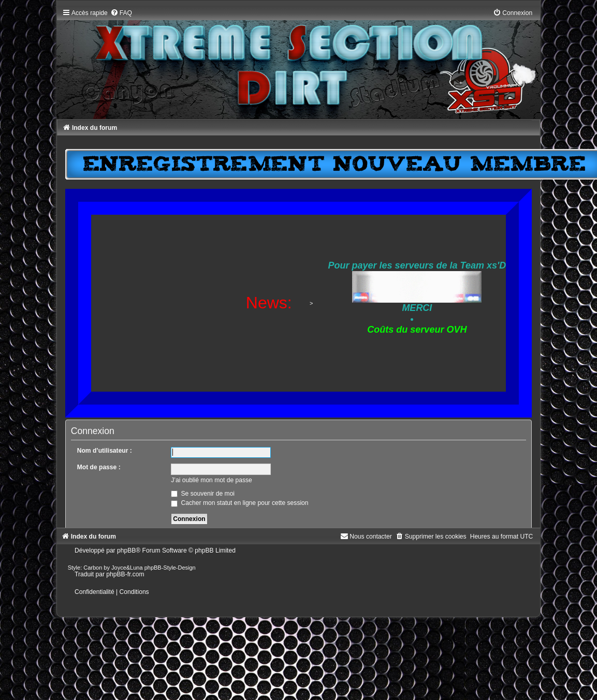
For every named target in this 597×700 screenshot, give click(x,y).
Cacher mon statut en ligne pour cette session (239, 503)
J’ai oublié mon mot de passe (212, 480)
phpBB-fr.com (125, 574)
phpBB (126, 550)
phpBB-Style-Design (170, 568)
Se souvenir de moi (203, 494)
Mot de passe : (99, 467)
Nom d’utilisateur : (105, 451)
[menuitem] (121, 13)
